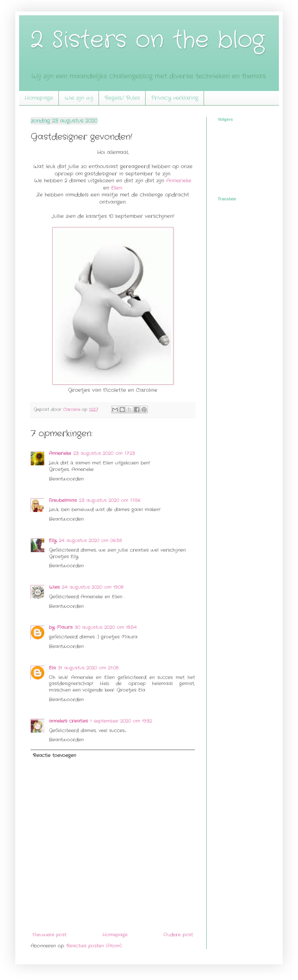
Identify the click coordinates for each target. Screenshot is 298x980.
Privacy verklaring (175, 98)
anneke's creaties (68, 721)
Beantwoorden (66, 479)
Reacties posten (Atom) (94, 946)
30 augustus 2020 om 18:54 (106, 627)
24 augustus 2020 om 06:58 (90, 540)
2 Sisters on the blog (147, 40)
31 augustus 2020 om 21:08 (88, 668)
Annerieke (179, 181)
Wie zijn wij (79, 98)
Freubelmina (63, 500)
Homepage (39, 98)
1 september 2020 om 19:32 (121, 721)
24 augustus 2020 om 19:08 (93, 587)
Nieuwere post (49, 935)
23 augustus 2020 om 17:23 (104, 453)
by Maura (61, 627)
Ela (52, 668)
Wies (54, 587)
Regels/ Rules (122, 98)
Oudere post (178, 935)
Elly (53, 540)
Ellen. (117, 188)
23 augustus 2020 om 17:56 (110, 500)
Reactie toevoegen (54, 755)
